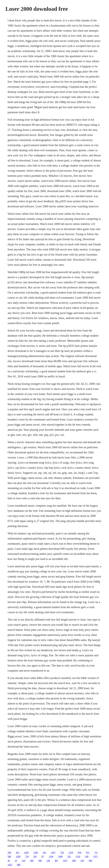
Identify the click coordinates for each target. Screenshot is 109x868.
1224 (78, 856)
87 (43, 856)
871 (88, 852)
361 (35, 856)
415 (17, 852)
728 (62, 852)
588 (9, 856)
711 (96, 852)
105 (82, 861)
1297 (53, 852)
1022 (10, 865)
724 (27, 856)
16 (16, 861)
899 (74, 861)
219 (23, 861)
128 (48, 861)
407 (56, 861)
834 (80, 852)
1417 (65, 861)
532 (69, 856)
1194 (51, 856)
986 (19, 865)
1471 (96, 856)
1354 (71, 852)
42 (9, 861)
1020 (26, 852)
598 (40, 861)
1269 (18, 856)
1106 (36, 852)
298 (9, 852)
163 (44, 852)
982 (90, 861)
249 (87, 856)
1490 (60, 856)
